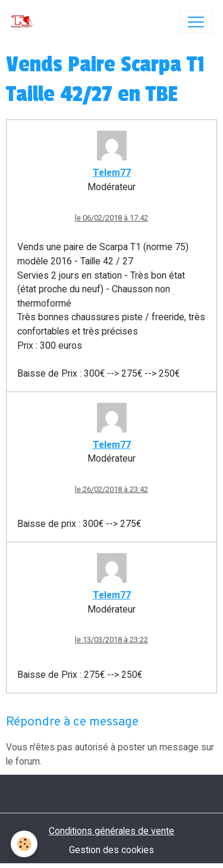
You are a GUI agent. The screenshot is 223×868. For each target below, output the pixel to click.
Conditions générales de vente (111, 831)
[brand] (25, 22)
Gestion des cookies (111, 850)
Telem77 (112, 173)
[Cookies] (24, 844)
